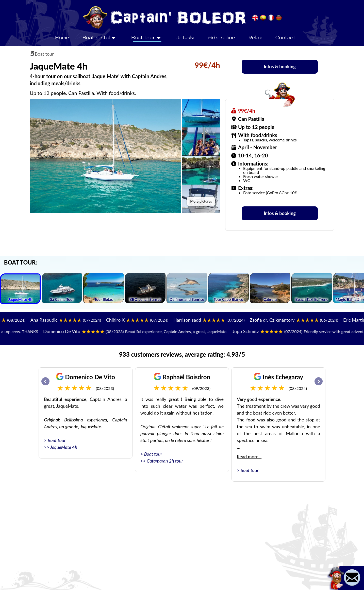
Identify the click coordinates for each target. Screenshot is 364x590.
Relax (255, 38)
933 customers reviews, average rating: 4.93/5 (182, 354)
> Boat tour (55, 440)
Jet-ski (185, 38)
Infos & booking (280, 67)
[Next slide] (319, 381)
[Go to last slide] (45, 381)
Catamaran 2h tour (165, 461)
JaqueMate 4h (64, 447)
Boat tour (44, 54)
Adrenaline (222, 38)
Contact (285, 38)
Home (62, 38)
